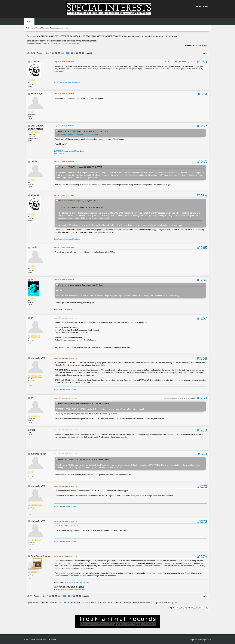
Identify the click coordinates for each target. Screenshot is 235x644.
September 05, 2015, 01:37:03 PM (65, 430)
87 (75, 53)
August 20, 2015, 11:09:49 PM (64, 94)
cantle (34, 161)
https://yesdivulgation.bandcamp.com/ (72, 589)
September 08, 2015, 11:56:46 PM (65, 521)
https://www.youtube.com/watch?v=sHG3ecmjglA (77, 134)
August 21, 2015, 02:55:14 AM (64, 161)
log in (58, 28)
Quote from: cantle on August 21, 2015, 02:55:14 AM (79, 201)
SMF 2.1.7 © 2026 (30, 640)
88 (77, 53)
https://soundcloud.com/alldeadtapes (67, 82)
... (48, 53)
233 (91, 53)
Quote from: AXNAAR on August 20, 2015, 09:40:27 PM (80, 167)
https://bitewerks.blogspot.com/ (65, 390)
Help (190, 640)
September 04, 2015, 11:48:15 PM (65, 358)
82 (59, 53)
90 (83, 53)
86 (72, 53)
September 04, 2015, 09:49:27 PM (65, 318)
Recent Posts (202, 6)
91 (86, 53)
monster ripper (38, 454)
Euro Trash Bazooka (41, 556)
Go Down (31, 53)
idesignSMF (52, 640)
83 (62, 53)
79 (51, 53)
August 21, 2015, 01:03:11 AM (64, 126)
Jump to (171, 608)
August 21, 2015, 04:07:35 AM (64, 195)
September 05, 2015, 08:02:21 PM (65, 486)
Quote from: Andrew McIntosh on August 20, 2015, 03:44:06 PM (83, 131)
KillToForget (37, 94)
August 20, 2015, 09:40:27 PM (64, 62)
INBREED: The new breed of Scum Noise (69, 151)
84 (64, 53)
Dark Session (59, 153)
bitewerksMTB (38, 358)
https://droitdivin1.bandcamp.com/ (77, 583)
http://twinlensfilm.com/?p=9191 (67, 526)
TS (32, 280)
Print (206, 53)
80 (53, 53)
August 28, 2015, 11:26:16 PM (64, 280)
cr (32, 318)
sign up (65, 28)
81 (56, 53)
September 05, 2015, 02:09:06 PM (65, 454)
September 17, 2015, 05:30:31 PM (65, 556)
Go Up (29, 596)
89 (80, 53)
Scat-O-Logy (37, 126)
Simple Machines (42, 640)
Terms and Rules (199, 640)
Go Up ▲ (208, 640)
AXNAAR (35, 61)
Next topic (204, 45)
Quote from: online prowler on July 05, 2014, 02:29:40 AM (81, 285)
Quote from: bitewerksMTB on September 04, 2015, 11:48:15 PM (84, 404)
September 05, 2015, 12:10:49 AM (65, 398)
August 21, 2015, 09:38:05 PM (64, 247)
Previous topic (191, 45)
